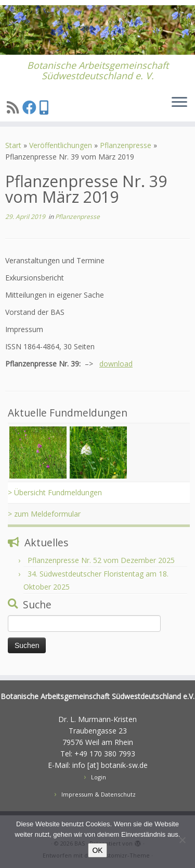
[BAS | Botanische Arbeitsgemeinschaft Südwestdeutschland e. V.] (97, 30)
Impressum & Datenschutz (99, 794)
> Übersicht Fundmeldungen (55, 492)
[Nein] (182, 840)
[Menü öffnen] (179, 103)
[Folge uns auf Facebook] (31, 107)
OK (97, 850)
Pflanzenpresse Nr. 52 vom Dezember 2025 (101, 560)
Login (99, 777)
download (116, 364)
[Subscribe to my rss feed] (15, 107)
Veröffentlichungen (61, 145)
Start (13, 145)
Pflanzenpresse (126, 145)
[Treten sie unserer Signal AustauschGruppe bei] (45, 107)
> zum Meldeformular (44, 514)
